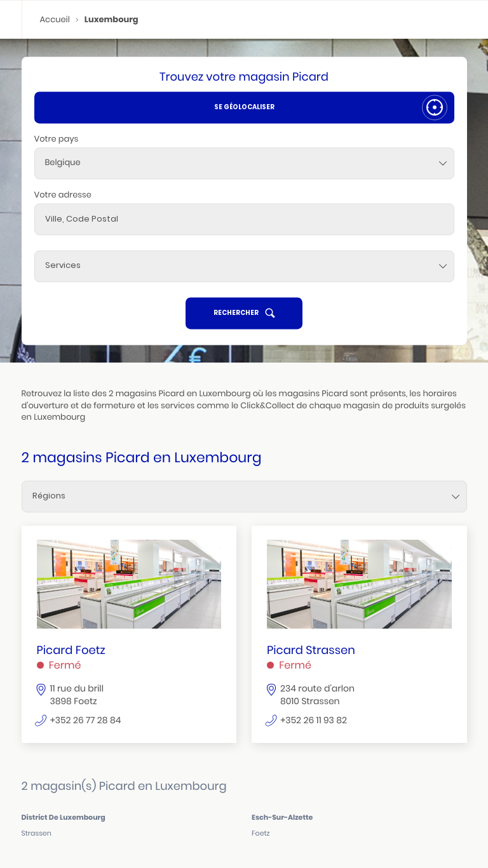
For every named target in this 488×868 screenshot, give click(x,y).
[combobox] (244, 163)
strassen (37, 833)
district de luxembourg (64, 817)
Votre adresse (63, 195)
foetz (261, 833)
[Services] (244, 266)
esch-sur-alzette (282, 817)
